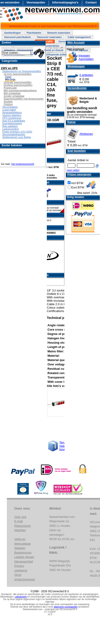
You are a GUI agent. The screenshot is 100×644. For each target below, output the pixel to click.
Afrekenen (86, 134)
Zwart (8, 77)
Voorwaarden (36, 2)
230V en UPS (9, 68)
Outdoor (8, 104)
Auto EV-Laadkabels (14, 121)
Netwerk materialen (59, 33)
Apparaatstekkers (12, 112)
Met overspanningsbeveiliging (20, 90)
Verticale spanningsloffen (18, 82)
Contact (91, 2)
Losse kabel (9, 110)
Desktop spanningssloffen (18, 85)
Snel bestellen (77, 151)
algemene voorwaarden (66, 607)
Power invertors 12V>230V (17, 132)
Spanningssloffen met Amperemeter (24, 99)
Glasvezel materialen (49, 37)
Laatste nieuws (24, 557)
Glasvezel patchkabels (17, 37)
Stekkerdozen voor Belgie (17, 137)
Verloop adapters (12, 115)
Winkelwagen (76, 66)
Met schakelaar (12, 93)
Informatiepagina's (65, 2)
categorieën (21, 597)
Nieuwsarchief (24, 561)
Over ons (20, 517)
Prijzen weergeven (79, 174)
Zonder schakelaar (14, 96)
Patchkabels (34, 33)
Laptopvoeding (11, 129)
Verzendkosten (77, 88)
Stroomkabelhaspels (14, 134)
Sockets (8, 101)
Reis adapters (10, 126)
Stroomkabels (10, 107)
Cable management (79, 37)
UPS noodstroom (12, 118)
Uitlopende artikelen (58, 54)
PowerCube (10, 88)
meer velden (73, 170)
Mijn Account (76, 43)
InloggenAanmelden (86, 57)
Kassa (71, 122)
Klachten (20, 530)
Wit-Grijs (10, 79)
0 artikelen (86, 75)
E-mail (19, 521)
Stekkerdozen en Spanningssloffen (22, 71)
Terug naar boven (63, 446)
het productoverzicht (23, 164)
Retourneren (23, 526)
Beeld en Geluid (54, 50)
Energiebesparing (12, 123)
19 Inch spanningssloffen (18, 74)
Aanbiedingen (12, 33)
